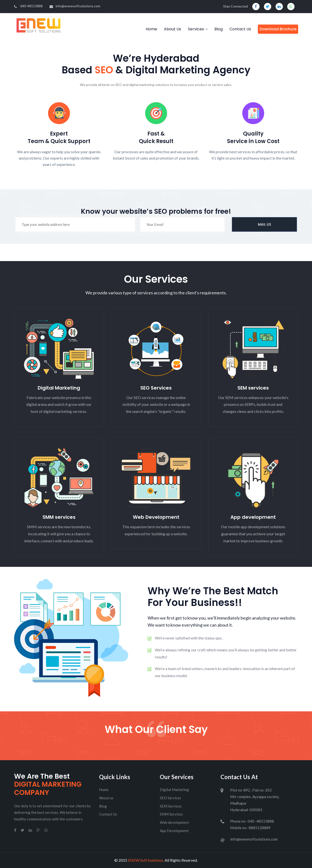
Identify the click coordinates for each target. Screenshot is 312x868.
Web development (174, 822)
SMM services (59, 517)
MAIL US (264, 224)
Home (151, 29)
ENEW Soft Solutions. (146, 860)
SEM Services (171, 806)
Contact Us (240, 29)
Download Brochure (278, 29)
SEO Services (156, 388)
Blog (219, 29)
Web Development (156, 517)
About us (106, 798)
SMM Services (171, 814)
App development (253, 517)
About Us (173, 29)
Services (196, 29)
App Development (174, 831)
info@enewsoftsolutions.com (75, 6)
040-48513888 (28, 6)
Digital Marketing (59, 388)
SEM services (253, 388)
